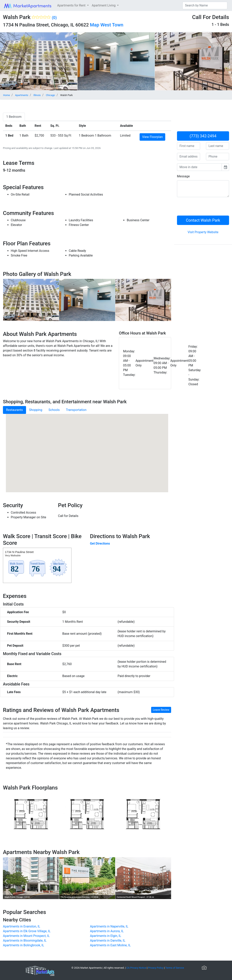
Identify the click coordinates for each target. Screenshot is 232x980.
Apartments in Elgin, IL (105, 936)
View (152, 137)
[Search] (205, 5)
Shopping (36, 410)
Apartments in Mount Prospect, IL (26, 936)
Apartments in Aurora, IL (107, 931)
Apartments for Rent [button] (72, 5)
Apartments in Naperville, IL (109, 926)
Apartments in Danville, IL (108, 941)
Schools (54, 410)
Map (94, 25)
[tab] (14, 117)
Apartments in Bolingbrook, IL (23, 945)
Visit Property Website (203, 232)
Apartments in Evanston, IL (22, 926)
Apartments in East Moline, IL (110, 945)
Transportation (76, 410)
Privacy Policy (156, 968)
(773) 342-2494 (203, 136)
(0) (54, 18)
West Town (112, 25)
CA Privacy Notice (136, 968)
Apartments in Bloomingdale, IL (25, 941)
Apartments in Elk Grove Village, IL (27, 931)
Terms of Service (175, 968)
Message (183, 176)
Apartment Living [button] (104, 5)
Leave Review (161, 710)
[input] (199, 167)
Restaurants (14, 410)
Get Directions (100, 543)
